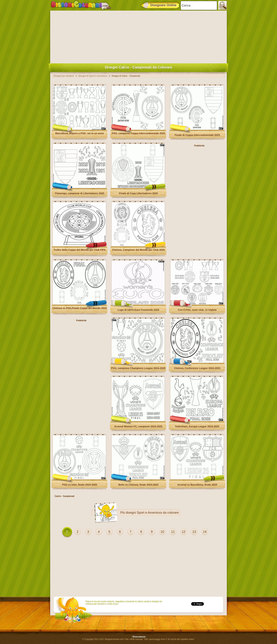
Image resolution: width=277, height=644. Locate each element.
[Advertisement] (138, 36)
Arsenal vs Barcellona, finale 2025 (197, 485)
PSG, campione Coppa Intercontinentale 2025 (138, 133)
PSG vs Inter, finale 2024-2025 (80, 485)
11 (173, 532)
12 (184, 532)
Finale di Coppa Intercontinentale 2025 (197, 135)
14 (205, 532)
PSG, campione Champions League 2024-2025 (138, 368)
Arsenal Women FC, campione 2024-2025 (138, 426)
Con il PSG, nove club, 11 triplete (197, 310)
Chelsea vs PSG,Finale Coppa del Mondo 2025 (80, 308)
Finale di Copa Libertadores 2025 (138, 193)
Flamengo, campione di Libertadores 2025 (80, 193)
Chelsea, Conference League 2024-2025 (197, 368)
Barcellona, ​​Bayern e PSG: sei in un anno (80, 133)
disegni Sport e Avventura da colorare (152, 513)
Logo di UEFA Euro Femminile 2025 (138, 310)
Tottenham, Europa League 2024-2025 (197, 426)
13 (194, 532)
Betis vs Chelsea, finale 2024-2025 (138, 485)
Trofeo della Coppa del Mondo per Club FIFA (80, 250)
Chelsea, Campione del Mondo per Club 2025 (138, 250)
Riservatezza (139, 637)
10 (162, 532)
